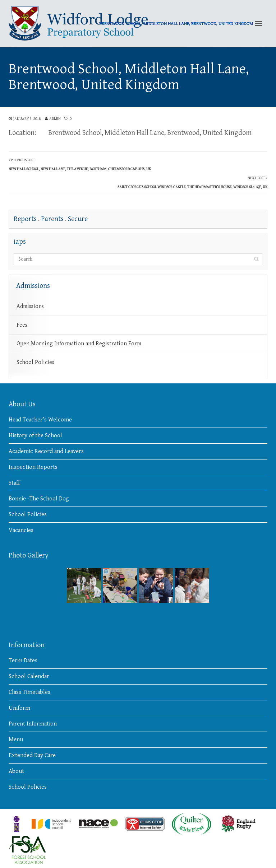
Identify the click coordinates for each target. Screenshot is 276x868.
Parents (52, 219)
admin (55, 119)
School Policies (35, 362)
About (16, 771)
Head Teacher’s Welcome (40, 420)
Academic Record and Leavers (46, 451)
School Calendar (29, 676)
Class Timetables (29, 692)
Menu (16, 739)
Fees (22, 325)
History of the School (35, 435)
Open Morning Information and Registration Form (79, 344)
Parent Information (33, 724)
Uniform (19, 708)
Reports (25, 219)
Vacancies (21, 530)
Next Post (192, 182)
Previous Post (80, 164)
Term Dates (23, 661)
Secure (78, 219)
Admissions (30, 306)
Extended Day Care (32, 755)
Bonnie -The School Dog (39, 499)
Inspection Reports (33, 467)
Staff (14, 483)
